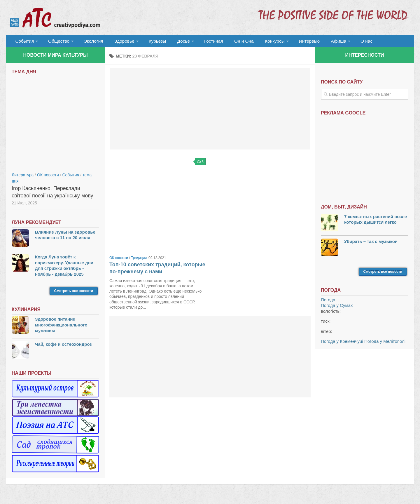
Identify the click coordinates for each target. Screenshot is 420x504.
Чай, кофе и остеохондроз (63, 346)
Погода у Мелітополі (385, 344)
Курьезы (151, 42)
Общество (57, 42)
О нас (346, 42)
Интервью (293, 42)
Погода (328, 302)
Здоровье (119, 42)
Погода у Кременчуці (342, 344)
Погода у (337, 308)
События (24, 42)
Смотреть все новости (74, 293)
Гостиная (203, 42)
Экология (90, 42)
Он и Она (231, 42)
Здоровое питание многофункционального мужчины (61, 327)
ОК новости (119, 260)
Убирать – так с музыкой (371, 244)
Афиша (320, 42)
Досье (174, 42)
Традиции (139, 260)
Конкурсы (260, 42)
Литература (23, 177)
